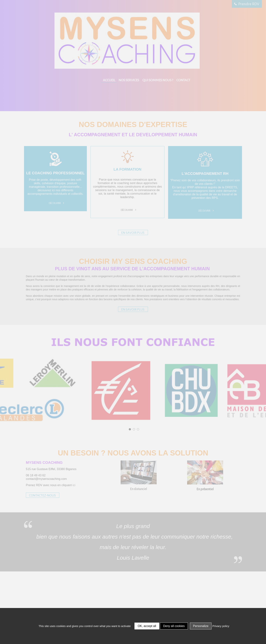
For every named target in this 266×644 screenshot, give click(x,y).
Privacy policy (221, 626)
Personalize (201, 626)
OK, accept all (147, 626)
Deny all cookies (174, 626)
